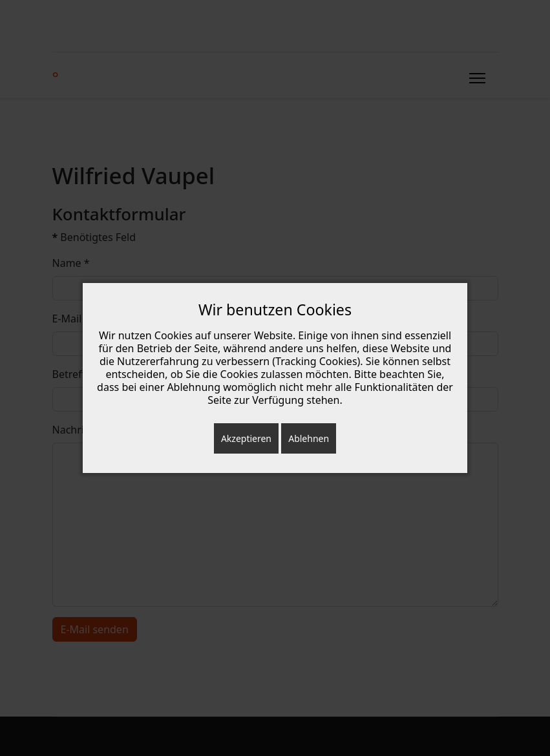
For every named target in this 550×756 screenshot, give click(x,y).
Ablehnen (309, 438)
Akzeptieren (246, 438)
